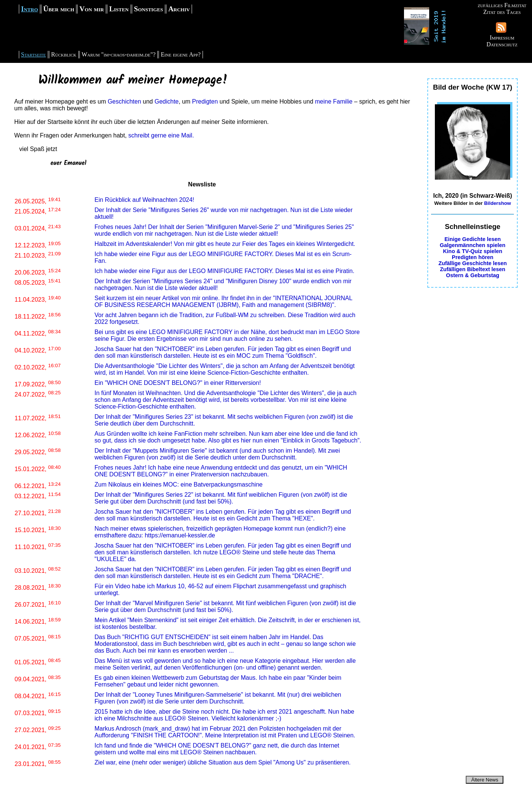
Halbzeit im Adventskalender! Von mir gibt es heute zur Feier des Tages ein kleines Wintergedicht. (225, 244)
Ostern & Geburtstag (473, 275)
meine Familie (334, 101)
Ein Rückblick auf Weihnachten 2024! (144, 200)
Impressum (502, 37)
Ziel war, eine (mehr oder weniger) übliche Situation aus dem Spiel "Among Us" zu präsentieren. (223, 762)
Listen (119, 9)
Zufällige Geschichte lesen (473, 263)
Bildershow (498, 203)
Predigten (205, 101)
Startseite (34, 54)
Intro (30, 9)
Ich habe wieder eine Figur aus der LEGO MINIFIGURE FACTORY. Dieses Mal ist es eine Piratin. (224, 271)
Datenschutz (502, 44)
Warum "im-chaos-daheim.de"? (119, 54)
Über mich (59, 9)
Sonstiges (149, 9)
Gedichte (166, 101)
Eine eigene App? (181, 54)
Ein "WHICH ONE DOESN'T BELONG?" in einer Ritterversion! (178, 383)
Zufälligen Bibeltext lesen (473, 269)
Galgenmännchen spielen (473, 245)
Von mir (92, 9)
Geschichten (124, 101)
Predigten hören (473, 257)
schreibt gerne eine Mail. (161, 135)
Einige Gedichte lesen (473, 239)
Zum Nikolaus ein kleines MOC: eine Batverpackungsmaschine (178, 484)
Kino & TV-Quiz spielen (473, 251)
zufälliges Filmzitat (502, 5)
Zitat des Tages (502, 12)
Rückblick (64, 54)
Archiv (179, 9)
